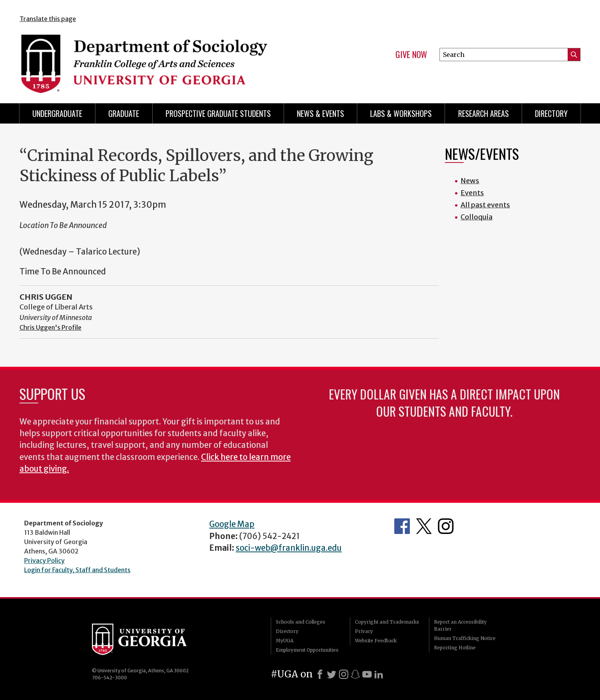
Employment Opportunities (307, 650)
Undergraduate (57, 113)
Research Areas (484, 113)
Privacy (364, 631)
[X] (332, 674)
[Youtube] (367, 674)
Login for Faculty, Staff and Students (77, 570)
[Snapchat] (355, 674)
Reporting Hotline (455, 648)
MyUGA (285, 641)
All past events (485, 205)
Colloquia (476, 217)
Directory (551, 113)
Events (472, 193)
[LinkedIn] (379, 674)
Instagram (446, 526)
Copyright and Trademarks (387, 622)
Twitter (424, 526)
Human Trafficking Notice (465, 638)
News (470, 181)
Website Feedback (376, 641)
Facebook (402, 526)
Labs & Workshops (401, 113)
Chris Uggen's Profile (50, 327)
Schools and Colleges (301, 622)
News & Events (320, 113)
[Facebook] (320, 674)
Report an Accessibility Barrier (460, 625)
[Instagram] (344, 674)
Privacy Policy (44, 560)
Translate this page (48, 19)
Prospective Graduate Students (218, 113)
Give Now (411, 55)
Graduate (124, 113)
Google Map (232, 524)
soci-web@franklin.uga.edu (289, 548)
